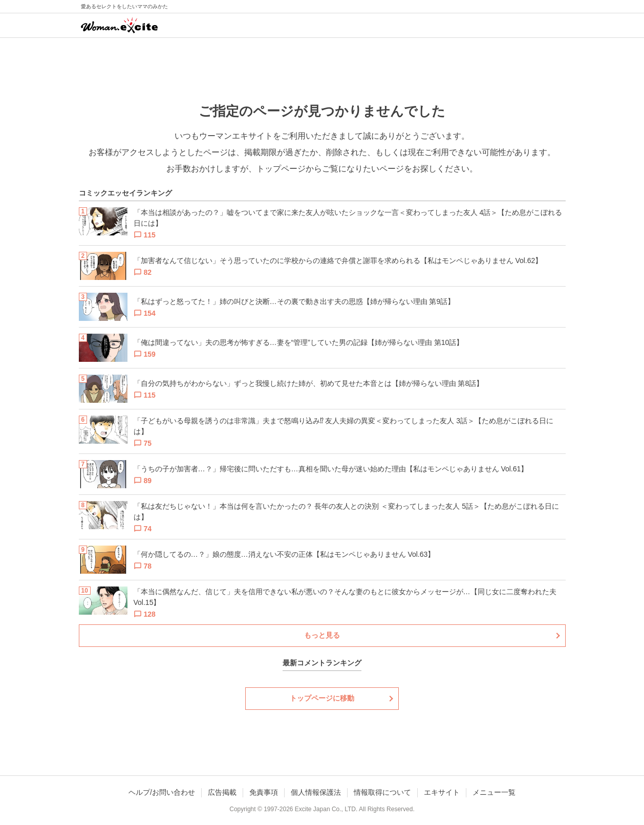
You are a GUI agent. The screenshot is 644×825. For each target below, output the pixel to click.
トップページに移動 (322, 698)
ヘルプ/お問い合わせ (162, 792)
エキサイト (442, 792)
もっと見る (322, 635)
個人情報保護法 (316, 792)
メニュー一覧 (494, 792)
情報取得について (382, 792)
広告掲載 (222, 792)
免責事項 (264, 792)
